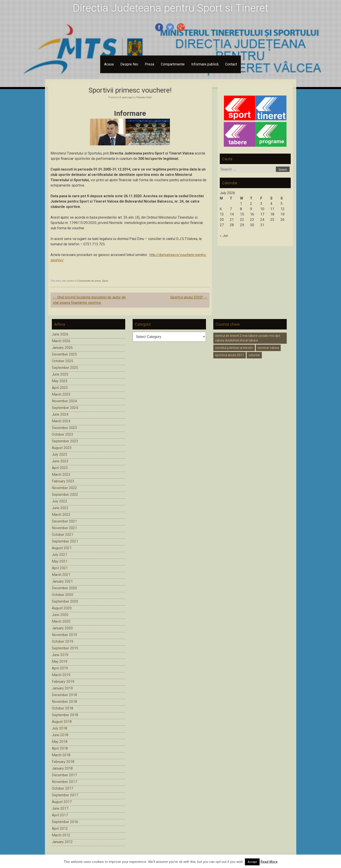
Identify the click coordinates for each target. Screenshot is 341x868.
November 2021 (64, 528)
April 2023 (60, 468)
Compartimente (173, 64)
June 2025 (60, 374)
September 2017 (65, 795)
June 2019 (60, 655)
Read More (269, 862)
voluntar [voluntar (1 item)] (254, 355)
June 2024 (60, 414)
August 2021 (62, 548)
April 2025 (60, 388)
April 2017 (60, 815)
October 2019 (63, 641)
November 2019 (64, 635)
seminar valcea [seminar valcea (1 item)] (268, 348)
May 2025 (60, 381)
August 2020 (62, 608)
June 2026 (60, 334)
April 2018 (60, 748)
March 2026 (61, 341)
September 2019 (65, 648)
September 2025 (65, 368)
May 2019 (60, 662)
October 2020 (63, 595)
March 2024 (61, 421)
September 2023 (65, 441)
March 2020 (61, 621)
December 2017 (64, 775)
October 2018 (63, 708)
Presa (149, 64)
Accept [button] (252, 862)
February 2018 (63, 762)
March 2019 (61, 675)
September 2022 (65, 495)
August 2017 (62, 802)
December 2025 (64, 354)
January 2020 (62, 628)
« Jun (224, 236)
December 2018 (64, 695)
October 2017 (63, 788)
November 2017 (64, 782)
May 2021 (60, 561)
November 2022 (64, 488)
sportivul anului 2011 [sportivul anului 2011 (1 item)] (230, 355)
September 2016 (65, 822)
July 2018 (60, 728)
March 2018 (61, 755)
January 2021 (62, 581)
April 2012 (60, 828)
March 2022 (61, 515)
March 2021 (61, 575)
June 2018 (60, 735)
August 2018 (62, 722)
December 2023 (64, 428)
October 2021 (63, 535)
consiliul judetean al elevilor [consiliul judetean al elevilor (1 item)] (234, 348)
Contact (231, 64)
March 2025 (61, 394)
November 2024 (64, 401)
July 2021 (60, 555)
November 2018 (64, 702)
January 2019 (62, 688)
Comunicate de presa (89, 281)
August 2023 (62, 448)
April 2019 (60, 668)
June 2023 (60, 461)
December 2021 (64, 521)
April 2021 (60, 568)
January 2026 (62, 348)
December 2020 (64, 588)
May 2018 (60, 742)
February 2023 (63, 481)
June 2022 (60, 508)
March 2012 (61, 835)
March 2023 (61, 475)
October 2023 (63, 434)
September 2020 (65, 601)
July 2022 (60, 501)
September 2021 (65, 541)
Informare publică (205, 64)
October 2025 (63, 361)
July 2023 (60, 454)
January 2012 (62, 842)
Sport (105, 281)
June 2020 (60, 615)
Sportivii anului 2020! (189, 297)
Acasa (109, 64)
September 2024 (65, 408)
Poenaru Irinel (144, 97)
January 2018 (62, 768)
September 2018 (65, 715)
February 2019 (63, 682)
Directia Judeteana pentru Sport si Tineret (170, 8)
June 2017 (60, 808)
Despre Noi (129, 64)
